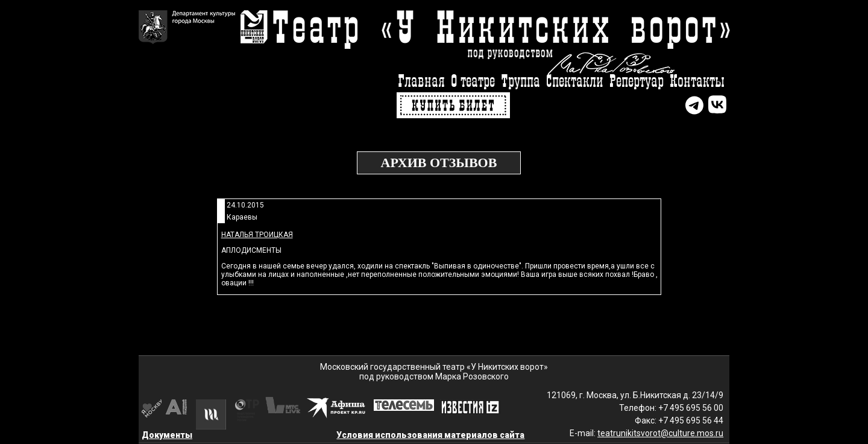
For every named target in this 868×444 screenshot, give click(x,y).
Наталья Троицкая (257, 235)
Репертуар (637, 82)
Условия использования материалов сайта (430, 435)
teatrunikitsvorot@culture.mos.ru (660, 433)
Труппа (520, 82)
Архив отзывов (439, 163)
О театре (473, 82)
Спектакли (575, 82)
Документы (167, 435)
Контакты (697, 82)
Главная (421, 82)
